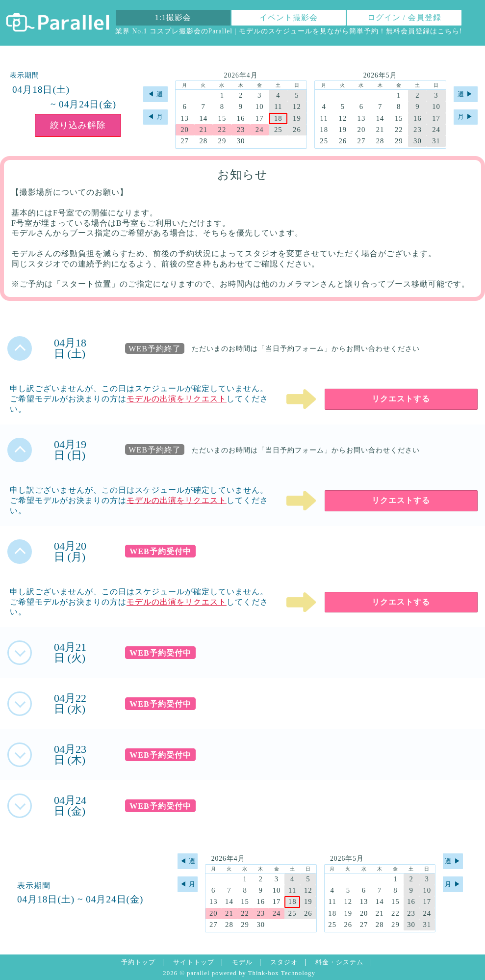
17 (260, 118)
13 (185, 118)
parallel (198, 973)
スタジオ (284, 962)
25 (278, 130)
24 (260, 130)
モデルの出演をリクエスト (177, 399)
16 (241, 118)
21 (203, 130)
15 (222, 118)
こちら (448, 31)
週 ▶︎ (465, 94)
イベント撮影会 (289, 17)
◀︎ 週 (155, 94)
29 (222, 141)
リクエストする (401, 399)
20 (185, 130)
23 (241, 130)
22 (222, 130)
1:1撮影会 (173, 17)
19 (297, 118)
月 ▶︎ (465, 117)
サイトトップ (194, 962)
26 (297, 130)
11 (278, 106)
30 (241, 141)
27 (185, 141)
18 (278, 118)
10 (260, 106)
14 (203, 118)
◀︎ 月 (155, 117)
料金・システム (339, 962)
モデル (242, 962)
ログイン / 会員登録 (404, 17)
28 (203, 141)
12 (297, 106)
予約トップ (138, 962)
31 (436, 141)
